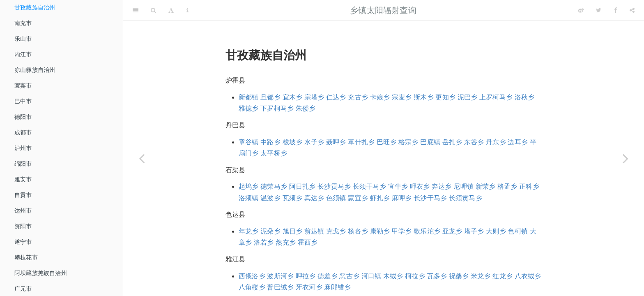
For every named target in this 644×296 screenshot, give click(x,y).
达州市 (23, 210)
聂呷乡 (336, 142)
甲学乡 (402, 231)
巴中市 (23, 101)
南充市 (23, 23)
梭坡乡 (293, 142)
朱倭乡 (306, 108)
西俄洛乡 (252, 276)
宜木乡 (293, 97)
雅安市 (23, 179)
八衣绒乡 (528, 276)
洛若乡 (264, 242)
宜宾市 (23, 86)
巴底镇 (430, 142)
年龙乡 (249, 231)
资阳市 (23, 226)
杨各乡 (358, 231)
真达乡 (314, 198)
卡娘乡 (380, 97)
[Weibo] (581, 10)
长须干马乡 (369, 186)
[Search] (153, 10)
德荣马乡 (274, 186)
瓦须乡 (293, 198)
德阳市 (23, 117)
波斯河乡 (280, 276)
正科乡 (529, 186)
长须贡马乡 (466, 198)
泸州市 (23, 148)
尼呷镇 (463, 186)
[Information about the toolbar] (187, 10)
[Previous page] (142, 158)
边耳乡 (518, 142)
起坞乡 (249, 186)
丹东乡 (496, 142)
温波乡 (270, 198)
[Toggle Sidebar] (136, 10)
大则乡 (496, 231)
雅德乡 (249, 108)
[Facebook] (616, 10)
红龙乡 (503, 276)
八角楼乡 (252, 287)
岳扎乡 (452, 142)
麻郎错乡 (337, 287)
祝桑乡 (459, 276)
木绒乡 (393, 276)
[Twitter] (599, 10)
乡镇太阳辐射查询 (383, 10)
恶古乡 (349, 276)
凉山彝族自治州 (35, 70)
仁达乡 (336, 97)
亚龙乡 (452, 231)
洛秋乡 (525, 97)
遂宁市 (23, 242)
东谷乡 (474, 142)
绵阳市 (23, 164)
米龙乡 (481, 276)
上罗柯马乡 (496, 97)
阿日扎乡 (302, 186)
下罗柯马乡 (277, 108)
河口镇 (371, 276)
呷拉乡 (306, 276)
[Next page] (626, 158)
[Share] (632, 10)
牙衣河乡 (309, 287)
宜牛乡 (398, 186)
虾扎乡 (380, 198)
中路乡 (270, 142)
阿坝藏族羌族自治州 (41, 273)
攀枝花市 (26, 257)
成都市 (23, 132)
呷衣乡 (420, 186)
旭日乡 (293, 231)
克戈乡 (336, 231)
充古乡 (358, 97)
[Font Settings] (171, 10)
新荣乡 (486, 186)
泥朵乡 (270, 231)
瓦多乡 (437, 276)
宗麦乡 (402, 97)
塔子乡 (474, 231)
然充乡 (286, 242)
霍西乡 (308, 242)
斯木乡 (424, 97)
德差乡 (328, 276)
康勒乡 (380, 231)
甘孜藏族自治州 (35, 7)
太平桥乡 (274, 153)
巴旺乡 (387, 142)
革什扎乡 (361, 142)
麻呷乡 (402, 198)
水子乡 (314, 142)
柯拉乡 (415, 276)
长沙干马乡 (430, 198)
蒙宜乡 (358, 198)
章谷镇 (249, 142)
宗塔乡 (314, 97)
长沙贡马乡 (334, 186)
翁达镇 (314, 231)
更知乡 (445, 97)
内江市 (23, 54)
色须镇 (336, 198)
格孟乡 (507, 186)
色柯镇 (518, 231)
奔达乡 (442, 186)
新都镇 (249, 97)
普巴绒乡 (280, 287)
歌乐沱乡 (427, 231)
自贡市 (23, 195)
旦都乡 (270, 97)
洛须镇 (249, 198)
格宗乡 (408, 142)
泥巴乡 (468, 97)
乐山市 (23, 39)
